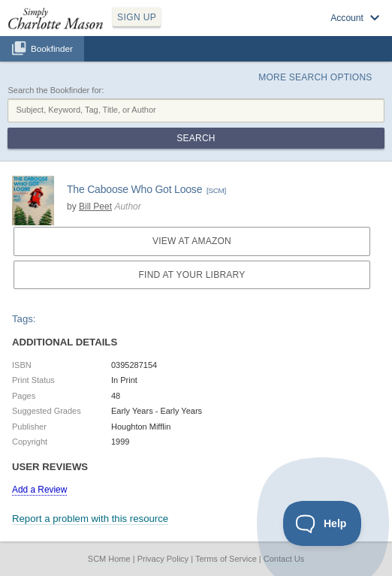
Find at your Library (192, 275)
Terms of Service (226, 559)
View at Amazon (192, 241)
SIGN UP (137, 17)
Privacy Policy (163, 559)
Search (196, 138)
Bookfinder (52, 48)
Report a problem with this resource (90, 519)
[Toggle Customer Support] (323, 523)
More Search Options (315, 77)
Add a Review (39, 490)
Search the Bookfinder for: (56, 90)
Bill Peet (95, 207)
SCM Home (109, 559)
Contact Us (284, 559)
